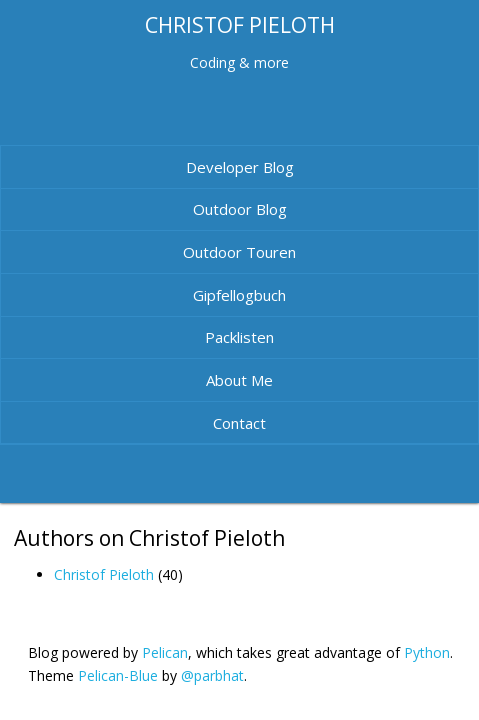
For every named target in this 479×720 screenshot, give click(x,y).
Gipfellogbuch (239, 295)
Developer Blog (240, 167)
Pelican (165, 652)
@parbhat (212, 675)
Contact (239, 423)
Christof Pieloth (104, 574)
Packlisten (239, 337)
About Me (239, 380)
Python (427, 652)
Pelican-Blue (118, 675)
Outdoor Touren (239, 252)
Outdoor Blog (240, 209)
